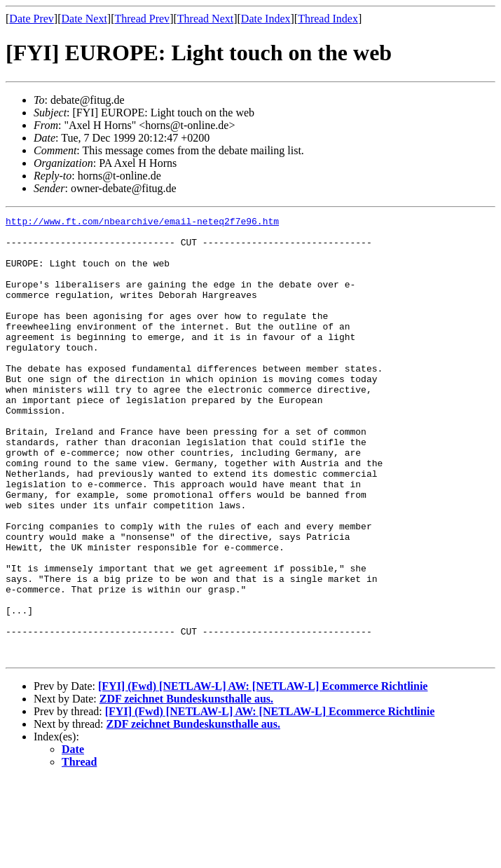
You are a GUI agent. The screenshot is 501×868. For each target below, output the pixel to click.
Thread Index (328, 19)
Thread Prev (142, 19)
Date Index (266, 19)
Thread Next (205, 19)
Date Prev (32, 19)
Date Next (84, 19)
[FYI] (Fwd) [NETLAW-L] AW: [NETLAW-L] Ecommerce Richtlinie (263, 774)
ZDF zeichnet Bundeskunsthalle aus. (186, 787)
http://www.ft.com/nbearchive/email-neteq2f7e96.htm (142, 223)
